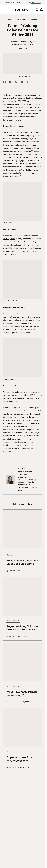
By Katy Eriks (23, 48)
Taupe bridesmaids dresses (27, 245)
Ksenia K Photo (8, 379)
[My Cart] (42, 9)
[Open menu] (3, 10)
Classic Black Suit (9, 223)
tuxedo (6, 167)
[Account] (37, 9)
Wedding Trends (30, 20)
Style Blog (14, 20)
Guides (9, 538)
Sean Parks (12, 554)
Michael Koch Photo (23, 76)
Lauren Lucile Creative (11, 301)
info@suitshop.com (11, 445)
